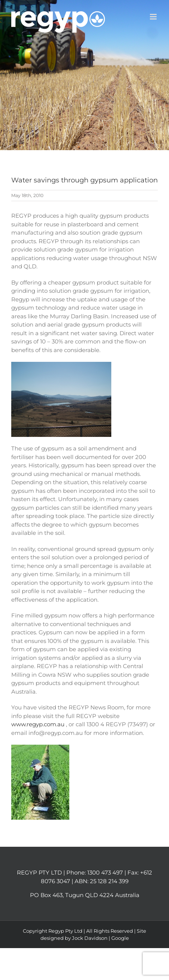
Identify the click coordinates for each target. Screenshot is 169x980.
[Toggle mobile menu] (154, 17)
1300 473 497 (105, 872)
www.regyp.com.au (39, 724)
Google (120, 938)
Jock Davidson (90, 938)
